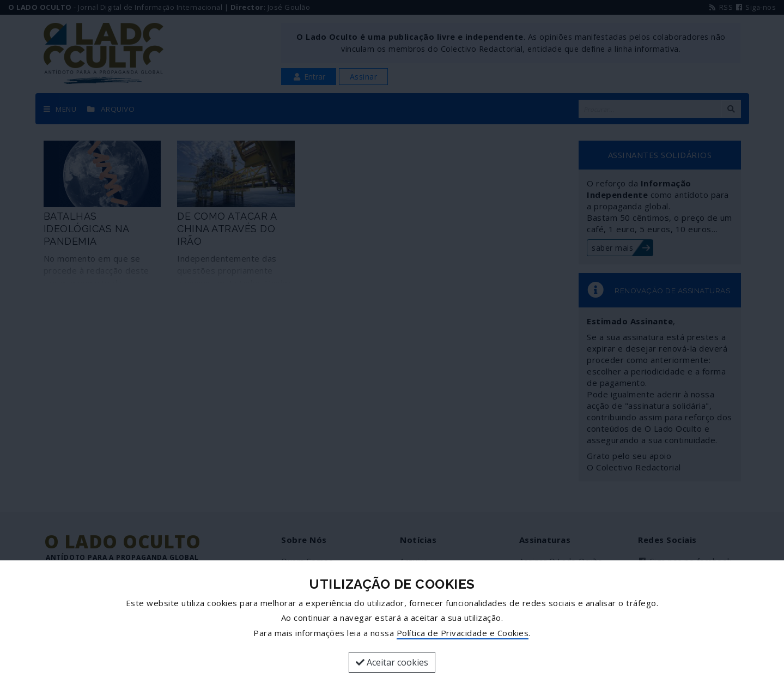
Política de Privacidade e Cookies (463, 633)
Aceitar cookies (392, 662)
